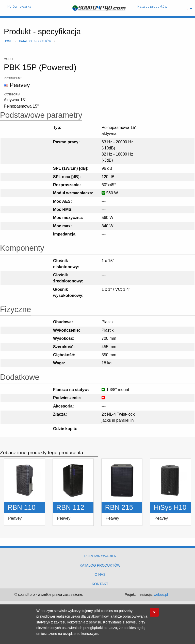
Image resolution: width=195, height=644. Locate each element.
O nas (100, 574)
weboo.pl (161, 595)
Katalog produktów (152, 6)
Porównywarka (19, 6)
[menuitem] (188, 9)
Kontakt (100, 584)
